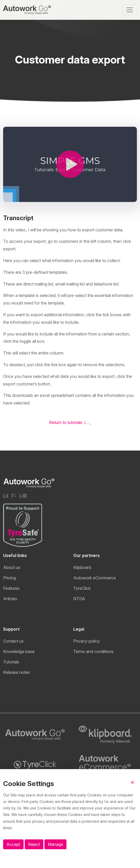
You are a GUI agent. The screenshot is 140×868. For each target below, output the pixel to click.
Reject (34, 844)
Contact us (13, 641)
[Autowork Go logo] (35, 735)
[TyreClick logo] (35, 765)
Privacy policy (86, 641)
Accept (13, 844)
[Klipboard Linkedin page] (23, 496)
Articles (10, 599)
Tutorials (11, 662)
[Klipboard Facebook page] (6, 496)
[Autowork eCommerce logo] (105, 765)
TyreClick (82, 588)
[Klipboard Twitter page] (14, 496)
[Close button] (134, 786)
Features (11, 588)
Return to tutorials (70, 422)
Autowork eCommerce (95, 578)
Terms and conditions (93, 651)
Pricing (9, 578)
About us (12, 567)
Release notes (16, 672)
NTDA (79, 599)
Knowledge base (19, 651)
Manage (55, 844)
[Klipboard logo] (105, 735)
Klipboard (82, 567)
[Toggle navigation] (130, 10)
